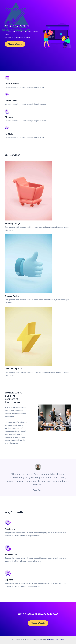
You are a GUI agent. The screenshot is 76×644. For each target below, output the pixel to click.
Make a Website (15, 44)
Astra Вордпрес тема (55, 640)
